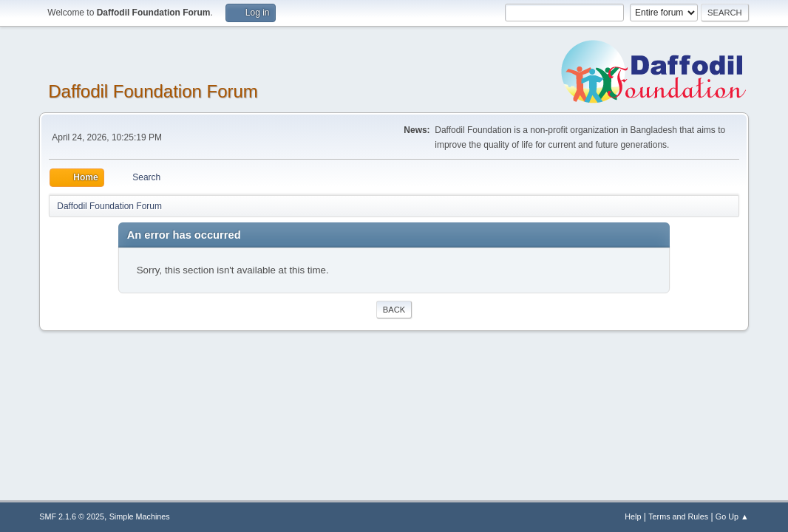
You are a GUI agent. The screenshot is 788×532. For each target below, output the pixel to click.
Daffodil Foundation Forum (153, 91)
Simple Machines (140, 516)
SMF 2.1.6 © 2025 (72, 516)
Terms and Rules (678, 516)
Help (633, 516)
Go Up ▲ (732, 516)
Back (394, 310)
